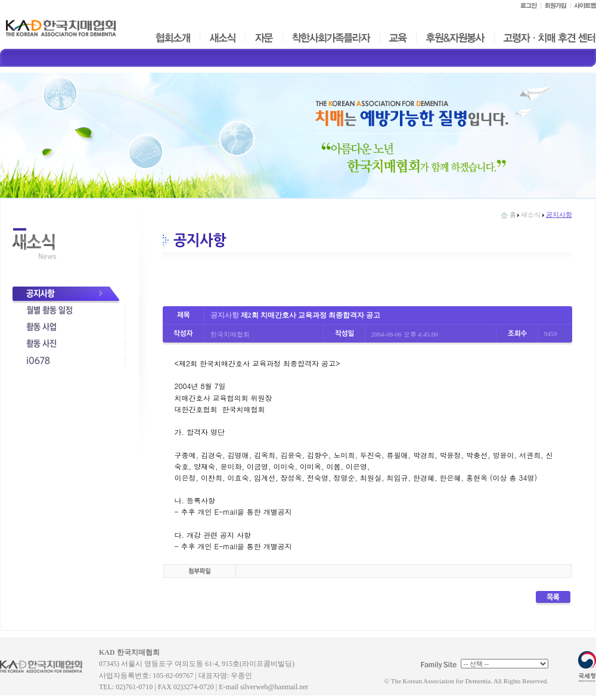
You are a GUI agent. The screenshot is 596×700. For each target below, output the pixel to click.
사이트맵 (583, 5)
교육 (398, 38)
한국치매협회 (61, 28)
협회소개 (173, 38)
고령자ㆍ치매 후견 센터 (549, 38)
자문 (264, 38)
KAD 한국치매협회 (46, 671)
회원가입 (555, 5)
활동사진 (69, 345)
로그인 (528, 5)
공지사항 (69, 295)
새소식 (223, 38)
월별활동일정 (69, 312)
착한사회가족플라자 (331, 38)
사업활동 (69, 328)
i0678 (69, 362)
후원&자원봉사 (455, 38)
